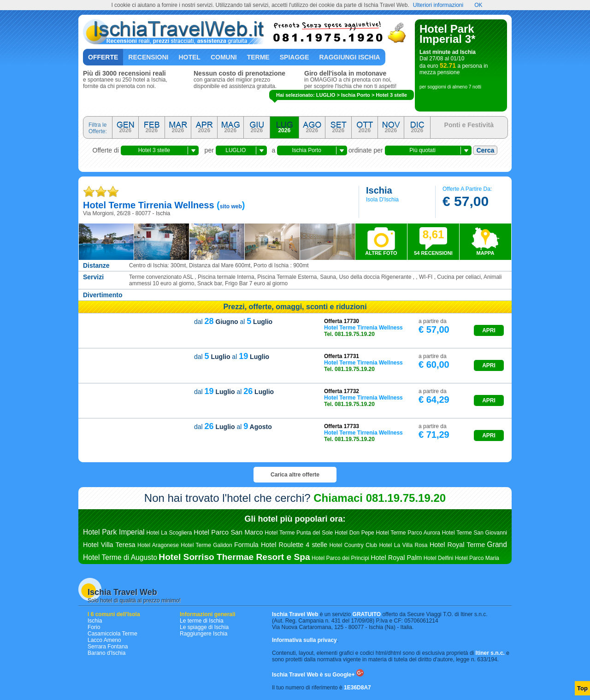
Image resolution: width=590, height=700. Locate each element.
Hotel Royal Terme (457, 545)
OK (478, 5)
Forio (94, 627)
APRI (489, 330)
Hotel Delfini (439, 558)
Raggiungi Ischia (350, 57)
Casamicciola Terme (112, 634)
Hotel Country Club (353, 545)
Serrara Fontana (108, 647)
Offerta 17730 (342, 321)
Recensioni (148, 57)
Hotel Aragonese (158, 545)
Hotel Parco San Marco (228, 532)
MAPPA (486, 253)
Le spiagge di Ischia (204, 627)
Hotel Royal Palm (396, 558)
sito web (231, 206)
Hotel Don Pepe (354, 533)
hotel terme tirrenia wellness (149, 205)
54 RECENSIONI (433, 242)
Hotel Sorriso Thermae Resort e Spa (234, 557)
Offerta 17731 (342, 356)
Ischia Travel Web (122, 592)
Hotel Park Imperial (114, 532)
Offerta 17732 (342, 391)
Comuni (224, 57)
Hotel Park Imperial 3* (447, 34)
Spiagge (295, 57)
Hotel (189, 57)
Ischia (95, 621)
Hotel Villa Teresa (109, 545)
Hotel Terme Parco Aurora (408, 533)
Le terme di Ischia (202, 621)
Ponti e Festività (469, 125)
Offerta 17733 (342, 426)
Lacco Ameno (104, 640)
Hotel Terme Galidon (206, 545)
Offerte (103, 57)
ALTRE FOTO (381, 253)
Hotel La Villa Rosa (403, 545)
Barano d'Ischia (106, 653)
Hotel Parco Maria (477, 558)
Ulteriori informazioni (438, 5)
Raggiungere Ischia (204, 634)
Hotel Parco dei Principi (340, 558)
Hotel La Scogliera (169, 533)
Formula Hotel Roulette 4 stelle (281, 545)
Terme (258, 57)
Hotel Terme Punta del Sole (299, 533)
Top (582, 688)
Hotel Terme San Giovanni (475, 533)
